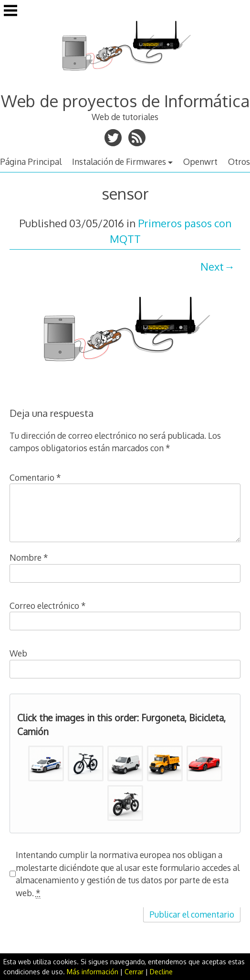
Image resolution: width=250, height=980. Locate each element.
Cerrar (134, 972)
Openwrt (200, 162)
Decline (161, 972)
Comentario (35, 477)
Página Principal (31, 162)
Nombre (29, 557)
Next (212, 266)
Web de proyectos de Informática (125, 101)
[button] (46, 763)
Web (18, 653)
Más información (93, 972)
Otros (239, 162)
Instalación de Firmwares (119, 162)
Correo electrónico (48, 606)
